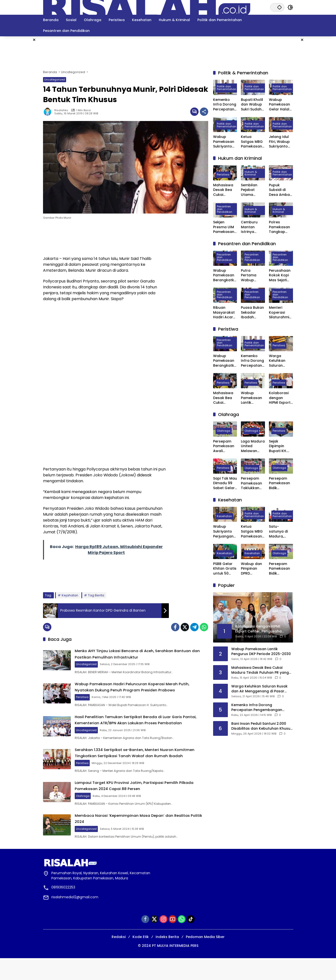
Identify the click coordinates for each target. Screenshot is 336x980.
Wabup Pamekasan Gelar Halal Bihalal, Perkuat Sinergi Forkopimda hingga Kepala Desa (280, 105)
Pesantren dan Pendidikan (225, 210)
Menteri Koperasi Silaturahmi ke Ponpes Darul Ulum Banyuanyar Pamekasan (280, 313)
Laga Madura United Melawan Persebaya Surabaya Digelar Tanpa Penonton (253, 446)
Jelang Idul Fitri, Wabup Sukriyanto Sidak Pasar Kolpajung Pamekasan (279, 142)
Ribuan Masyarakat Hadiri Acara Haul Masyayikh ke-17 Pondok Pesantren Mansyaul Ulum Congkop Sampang (225, 313)
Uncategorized (55, 80)
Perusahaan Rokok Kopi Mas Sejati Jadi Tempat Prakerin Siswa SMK (280, 275)
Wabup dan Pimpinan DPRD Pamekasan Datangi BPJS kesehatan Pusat (253, 569)
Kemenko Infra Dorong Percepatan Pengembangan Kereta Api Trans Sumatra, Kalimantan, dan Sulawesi (225, 105)
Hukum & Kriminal (251, 174)
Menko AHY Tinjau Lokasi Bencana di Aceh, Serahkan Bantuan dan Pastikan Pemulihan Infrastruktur (146, 655)
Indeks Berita (167, 959)
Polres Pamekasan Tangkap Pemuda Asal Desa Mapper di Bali (281, 227)
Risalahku (61, 110)
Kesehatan (224, 517)
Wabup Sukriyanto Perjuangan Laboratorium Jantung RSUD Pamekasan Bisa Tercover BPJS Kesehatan (224, 531)
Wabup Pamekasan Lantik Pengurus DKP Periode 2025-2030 (251, 398)
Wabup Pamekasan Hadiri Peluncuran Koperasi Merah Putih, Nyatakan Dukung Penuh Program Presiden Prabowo (148, 691)
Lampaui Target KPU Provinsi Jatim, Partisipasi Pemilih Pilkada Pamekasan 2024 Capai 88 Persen (148, 804)
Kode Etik (141, 959)
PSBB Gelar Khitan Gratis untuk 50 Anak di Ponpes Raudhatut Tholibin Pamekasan (225, 569)
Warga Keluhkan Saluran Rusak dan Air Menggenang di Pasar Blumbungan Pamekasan (281, 361)
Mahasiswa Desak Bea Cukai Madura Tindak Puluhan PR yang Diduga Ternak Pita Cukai (225, 190)
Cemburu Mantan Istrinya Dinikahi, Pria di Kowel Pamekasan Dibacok (252, 227)
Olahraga (96, 814)
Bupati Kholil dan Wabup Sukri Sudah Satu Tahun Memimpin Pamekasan (252, 105)
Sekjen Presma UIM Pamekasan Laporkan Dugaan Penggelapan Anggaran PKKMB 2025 (225, 227)
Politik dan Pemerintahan (226, 88)
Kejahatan (70, 595)
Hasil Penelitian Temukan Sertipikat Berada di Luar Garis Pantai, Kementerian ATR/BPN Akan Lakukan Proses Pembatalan (143, 729)
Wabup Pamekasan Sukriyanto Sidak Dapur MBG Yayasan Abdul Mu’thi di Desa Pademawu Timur (224, 142)
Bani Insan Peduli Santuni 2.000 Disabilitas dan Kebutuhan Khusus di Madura (262, 726)
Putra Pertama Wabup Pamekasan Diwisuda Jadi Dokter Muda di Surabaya (251, 275)
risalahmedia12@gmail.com (75, 919)
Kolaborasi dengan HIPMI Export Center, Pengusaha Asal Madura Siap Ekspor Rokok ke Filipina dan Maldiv (280, 398)
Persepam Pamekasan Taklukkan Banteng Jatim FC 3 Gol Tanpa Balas (251, 483)
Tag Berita (96, 595)
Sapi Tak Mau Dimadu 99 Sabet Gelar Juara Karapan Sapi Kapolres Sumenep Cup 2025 (225, 483)
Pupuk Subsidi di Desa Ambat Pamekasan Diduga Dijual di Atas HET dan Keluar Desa (281, 190)
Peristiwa (96, 704)
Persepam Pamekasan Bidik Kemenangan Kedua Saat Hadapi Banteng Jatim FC (281, 483)
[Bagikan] (204, 112)
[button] (278, 7)
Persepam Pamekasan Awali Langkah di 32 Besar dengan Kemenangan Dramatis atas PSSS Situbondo (225, 446)
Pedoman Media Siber (205, 959)
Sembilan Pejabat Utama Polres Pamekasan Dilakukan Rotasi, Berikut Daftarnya (251, 190)
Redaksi (119, 959)
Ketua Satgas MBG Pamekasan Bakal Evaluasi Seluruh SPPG (252, 142)
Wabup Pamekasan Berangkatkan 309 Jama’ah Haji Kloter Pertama (225, 275)
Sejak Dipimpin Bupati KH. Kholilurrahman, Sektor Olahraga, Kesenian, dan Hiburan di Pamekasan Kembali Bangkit (280, 446)
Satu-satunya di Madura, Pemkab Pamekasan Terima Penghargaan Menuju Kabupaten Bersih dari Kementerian (280, 531)
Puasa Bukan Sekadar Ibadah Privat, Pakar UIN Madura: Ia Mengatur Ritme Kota (252, 313)
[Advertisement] (317, 110)
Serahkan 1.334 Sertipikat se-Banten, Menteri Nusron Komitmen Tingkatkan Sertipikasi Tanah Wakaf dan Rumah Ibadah (146, 767)
